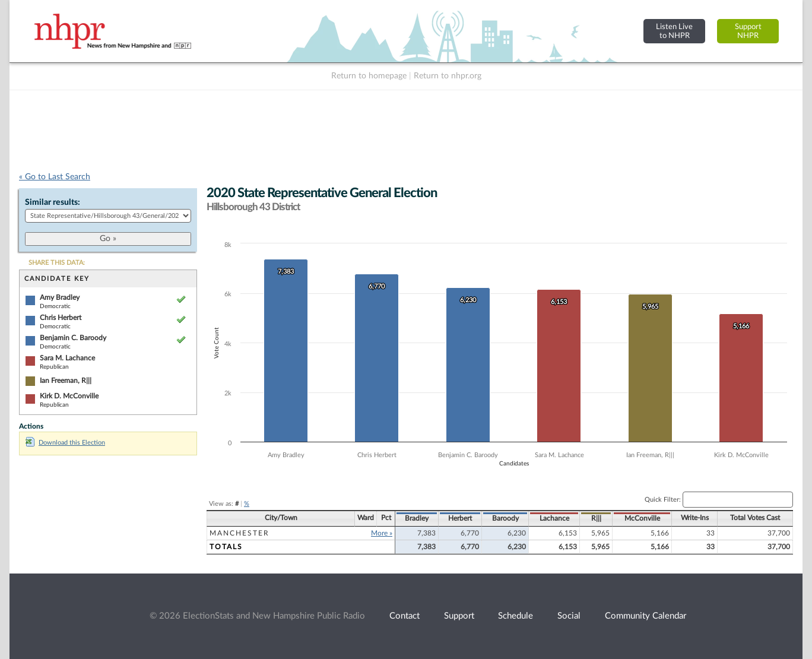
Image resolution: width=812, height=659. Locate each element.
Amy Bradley (60, 297)
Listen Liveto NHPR (674, 31)
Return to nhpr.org (448, 76)
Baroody (505, 518)
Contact (405, 616)
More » (382, 533)
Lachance (554, 518)
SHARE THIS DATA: (57, 263)
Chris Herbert (61, 318)
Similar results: (53, 202)
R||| (596, 518)
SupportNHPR (748, 31)
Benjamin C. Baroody (73, 338)
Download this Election (65, 443)
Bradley (417, 518)
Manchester (240, 533)
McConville (642, 518)
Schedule (516, 616)
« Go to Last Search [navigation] (55, 177)
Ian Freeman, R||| (66, 381)
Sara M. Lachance (67, 358)
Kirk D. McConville (69, 396)
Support (459, 616)
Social (569, 616)
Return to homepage (369, 76)
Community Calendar (646, 616)
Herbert (460, 518)
